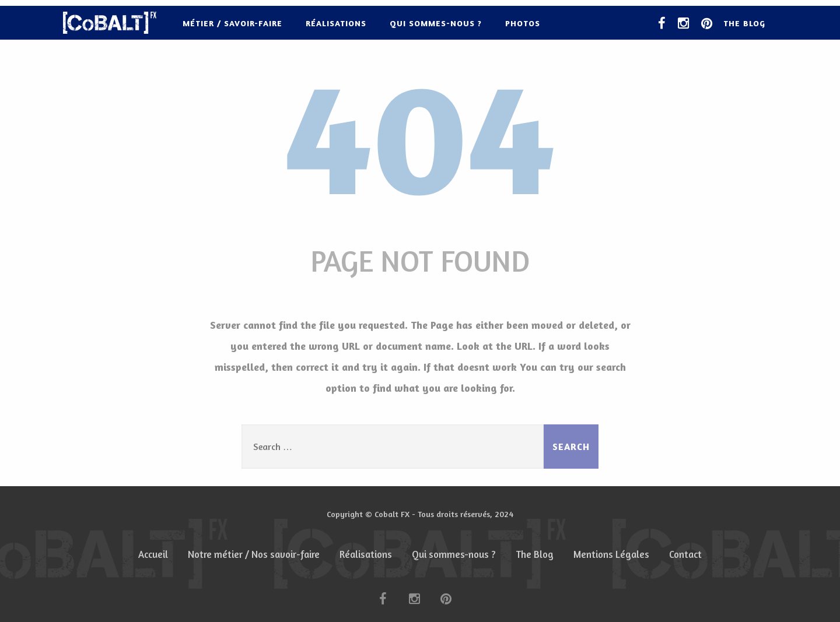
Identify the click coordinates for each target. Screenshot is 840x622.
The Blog (744, 23)
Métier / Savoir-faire (232, 23)
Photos (523, 23)
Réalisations (336, 23)
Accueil (153, 554)
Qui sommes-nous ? (436, 23)
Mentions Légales (611, 554)
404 (420, 134)
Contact (685, 554)
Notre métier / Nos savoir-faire (254, 554)
